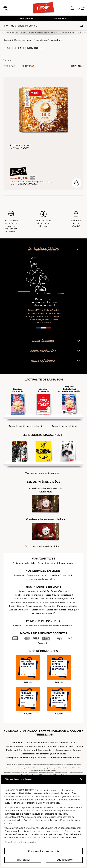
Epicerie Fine (38, 610)
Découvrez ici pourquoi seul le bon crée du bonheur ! (44, 302)
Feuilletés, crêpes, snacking (29, 595)
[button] (72, 8)
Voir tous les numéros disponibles (42, 473)
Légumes (16, 602)
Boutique (73, 610)
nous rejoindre (43, 361)
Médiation (11, 750)
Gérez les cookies (56, 746)
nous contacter (43, 351)
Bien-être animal (27, 750)
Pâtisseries (50, 606)
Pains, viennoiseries (67, 606)
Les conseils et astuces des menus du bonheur (49, 626)
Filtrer (28, 66)
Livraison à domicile (60, 575)
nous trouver (43, 341)
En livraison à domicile (24, 563)
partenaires (10, 793)
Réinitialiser (77, 66)
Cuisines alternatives (19, 610)
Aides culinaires (67, 602)
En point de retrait (47, 563)
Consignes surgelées (37, 575)
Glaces (20, 606)
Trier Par (9, 66)
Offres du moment (29, 591)
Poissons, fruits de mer (41, 599)
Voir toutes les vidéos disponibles (42, 546)
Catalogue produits (35, 746)
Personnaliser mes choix (44, 851)
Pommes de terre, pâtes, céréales (40, 602)
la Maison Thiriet (43, 249)
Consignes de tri (46, 750)
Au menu (18, 626)
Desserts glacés (23, 40)
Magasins (19, 575)
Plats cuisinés (21, 599)
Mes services (60, 18)
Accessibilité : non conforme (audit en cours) (44, 754)
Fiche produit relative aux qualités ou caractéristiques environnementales (43, 757)
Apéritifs (44, 591)
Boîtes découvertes (56, 610)
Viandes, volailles (64, 599)
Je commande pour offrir (42, 579)
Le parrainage (66, 563)
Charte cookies (74, 746)
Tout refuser (23, 860)
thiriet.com (17, 743)
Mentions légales (14, 746)
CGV (73, 743)
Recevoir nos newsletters (64, 426)
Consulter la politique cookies (20, 842)
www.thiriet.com (60, 790)
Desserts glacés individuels (48, 40)
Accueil (7, 40)
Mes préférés (27, 18)
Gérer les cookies (13, 831)
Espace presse (63, 750)
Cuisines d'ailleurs (62, 595)
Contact (77, 750)
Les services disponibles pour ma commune (47, 743)
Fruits (12, 606)
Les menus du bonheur (43, 613)
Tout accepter (64, 860)
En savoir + (44, 643)
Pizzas (48, 595)
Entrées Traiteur (59, 591)
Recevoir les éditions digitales (24, 426)
